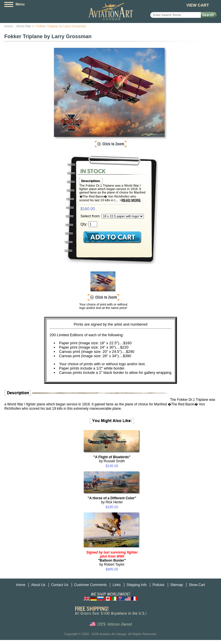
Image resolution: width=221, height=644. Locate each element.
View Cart (198, 5)
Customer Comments (91, 585)
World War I (25, 26)
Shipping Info (137, 585)
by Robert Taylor (112, 558)
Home (8, 26)
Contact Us (60, 585)
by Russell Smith (112, 459)
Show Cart (197, 585)
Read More (131, 200)
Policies (158, 585)
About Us (38, 585)
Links (117, 585)
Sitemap (177, 585)
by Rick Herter (112, 500)
